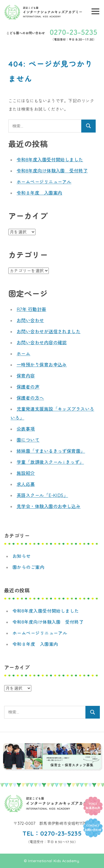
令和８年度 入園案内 (40, 193)
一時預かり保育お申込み (42, 365)
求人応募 (26, 484)
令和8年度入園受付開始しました (50, 160)
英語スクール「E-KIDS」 (42, 495)
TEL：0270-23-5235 (52, 833)
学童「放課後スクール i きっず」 (50, 462)
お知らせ (22, 556)
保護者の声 (28, 387)
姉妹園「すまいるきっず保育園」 (51, 451)
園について (28, 440)
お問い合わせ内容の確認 (42, 343)
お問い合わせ (30, 320)
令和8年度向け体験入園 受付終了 (52, 171)
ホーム (23, 354)
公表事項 (26, 429)
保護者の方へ (30, 398)
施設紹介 (26, 473)
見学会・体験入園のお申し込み (49, 506)
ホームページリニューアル (44, 182)
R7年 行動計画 (31, 309)
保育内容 (26, 376)
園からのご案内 (28, 567)
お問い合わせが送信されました (49, 331)
